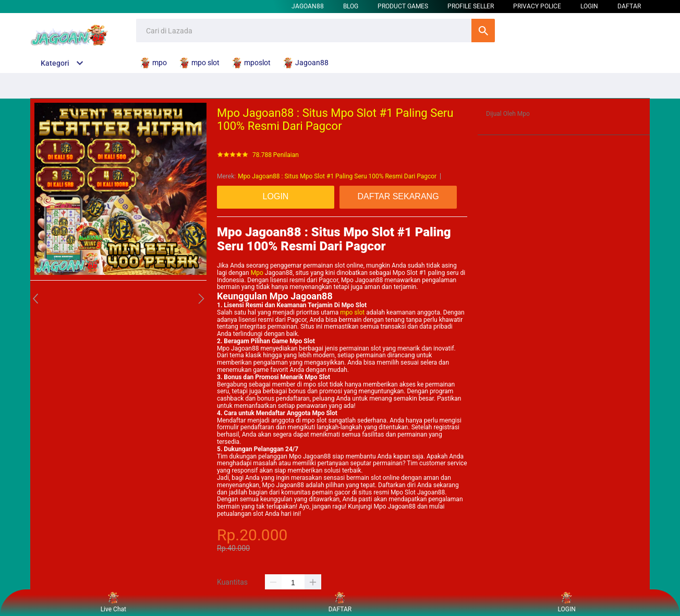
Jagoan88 (308, 6)
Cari (483, 31)
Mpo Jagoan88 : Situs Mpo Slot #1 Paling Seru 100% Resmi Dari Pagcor (337, 176)
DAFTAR (629, 6)
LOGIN (589, 6)
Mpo (257, 273)
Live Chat (113, 603)
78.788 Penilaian (276, 155)
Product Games (403, 6)
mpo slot (352, 312)
